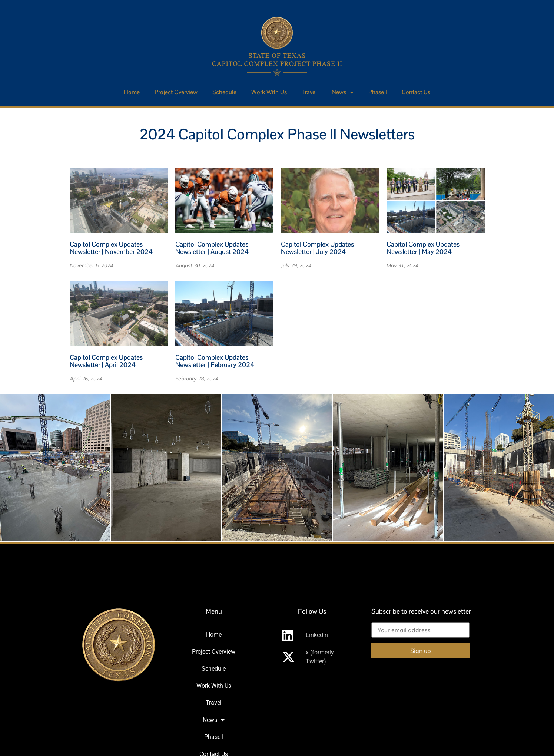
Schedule (224, 92)
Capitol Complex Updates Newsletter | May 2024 (423, 248)
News (343, 92)
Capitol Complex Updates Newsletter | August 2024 (212, 248)
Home (132, 92)
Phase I (378, 92)
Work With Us (269, 92)
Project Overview (176, 92)
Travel (309, 92)
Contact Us (416, 92)
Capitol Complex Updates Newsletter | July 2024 (317, 248)
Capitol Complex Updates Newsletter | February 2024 (215, 361)
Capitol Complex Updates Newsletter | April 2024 (106, 361)
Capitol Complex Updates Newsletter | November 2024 (111, 248)
